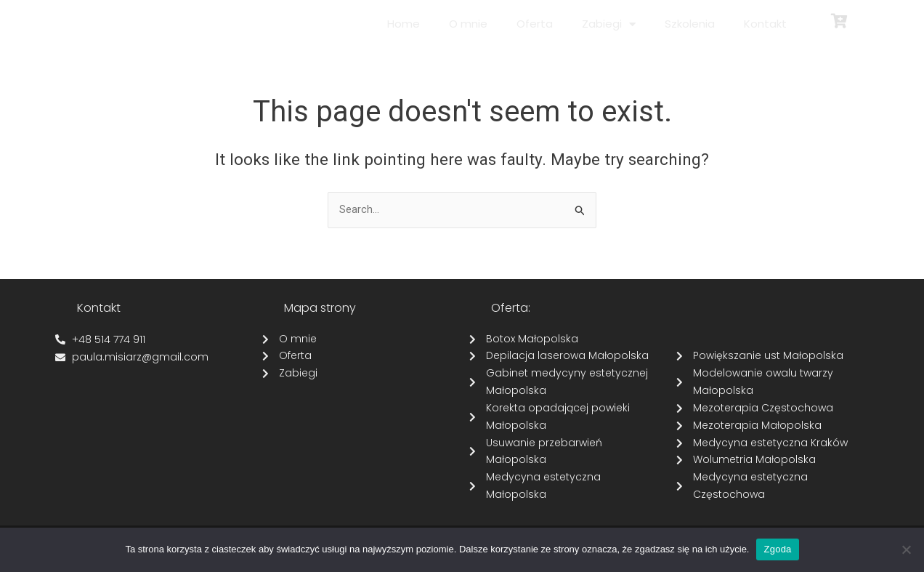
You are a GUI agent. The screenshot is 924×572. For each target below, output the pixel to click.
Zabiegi (609, 24)
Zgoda (777, 549)
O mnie (468, 24)
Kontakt (765, 24)
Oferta (535, 24)
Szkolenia (690, 24)
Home (404, 24)
